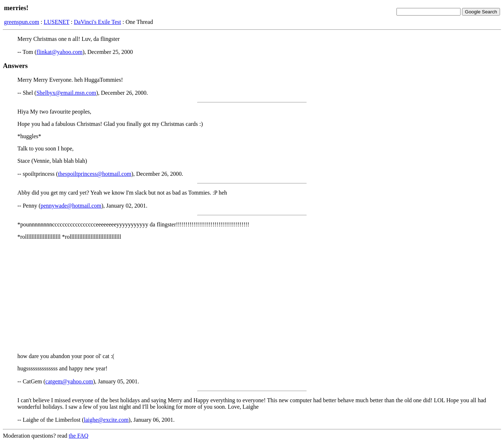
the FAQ (79, 436)
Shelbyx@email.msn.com (66, 93)
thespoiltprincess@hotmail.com (95, 174)
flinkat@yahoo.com (60, 52)
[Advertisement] (252, 297)
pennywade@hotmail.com (71, 206)
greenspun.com (22, 22)
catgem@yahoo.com (69, 381)
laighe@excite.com (106, 420)
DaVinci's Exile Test (97, 22)
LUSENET (57, 22)
